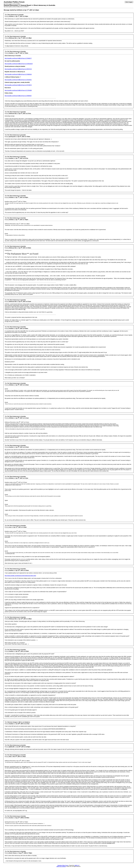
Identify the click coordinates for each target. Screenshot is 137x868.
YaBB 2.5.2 (77, 865)
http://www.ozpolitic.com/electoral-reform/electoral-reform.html (20, 576)
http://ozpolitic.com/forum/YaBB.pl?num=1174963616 (18, 74)
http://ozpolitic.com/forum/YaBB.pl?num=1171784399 (18, 90)
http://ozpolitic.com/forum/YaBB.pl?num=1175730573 (18, 85)
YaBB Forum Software (61, 866)
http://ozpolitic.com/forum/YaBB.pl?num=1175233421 (18, 80)
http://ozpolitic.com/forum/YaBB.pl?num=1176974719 (18, 69)
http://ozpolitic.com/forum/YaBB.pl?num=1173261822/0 (19, 64)
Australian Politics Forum (63, 865)
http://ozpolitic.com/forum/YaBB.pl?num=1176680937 (18, 96)
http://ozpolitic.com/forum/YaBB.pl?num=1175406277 (18, 58)
